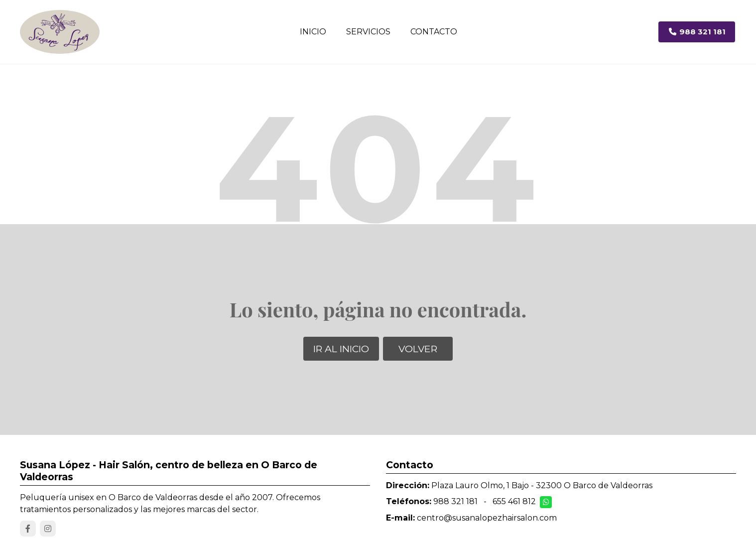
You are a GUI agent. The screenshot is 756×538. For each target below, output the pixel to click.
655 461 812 (514, 501)
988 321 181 (455, 501)
